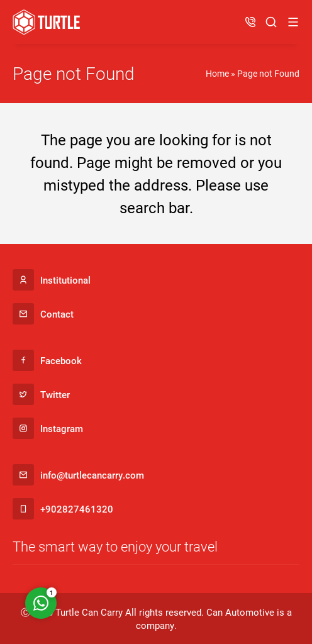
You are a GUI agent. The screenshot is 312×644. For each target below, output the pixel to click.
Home (217, 73)
